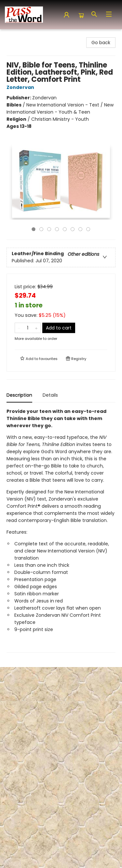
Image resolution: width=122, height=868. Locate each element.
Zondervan (21, 87)
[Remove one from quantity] (19, 328)
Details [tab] (50, 395)
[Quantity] (28, 328)
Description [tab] (19, 395)
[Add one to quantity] (36, 328)
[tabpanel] (61, 530)
